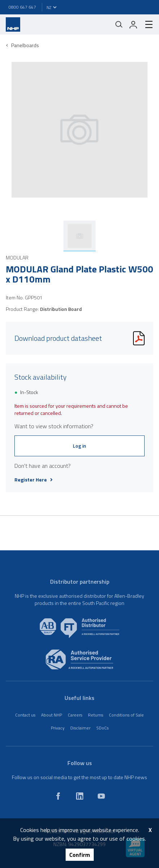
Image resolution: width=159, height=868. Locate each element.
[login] (133, 24)
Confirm (80, 855)
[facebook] (58, 796)
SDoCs (102, 728)
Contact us (25, 715)
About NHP (52, 715)
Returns (96, 715)
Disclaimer (80, 728)
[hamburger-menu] (146, 24)
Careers (75, 715)
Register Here (34, 480)
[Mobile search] (119, 24)
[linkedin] (80, 796)
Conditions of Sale (126, 715)
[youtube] (101, 796)
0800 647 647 (22, 7)
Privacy (58, 728)
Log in (79, 446)
